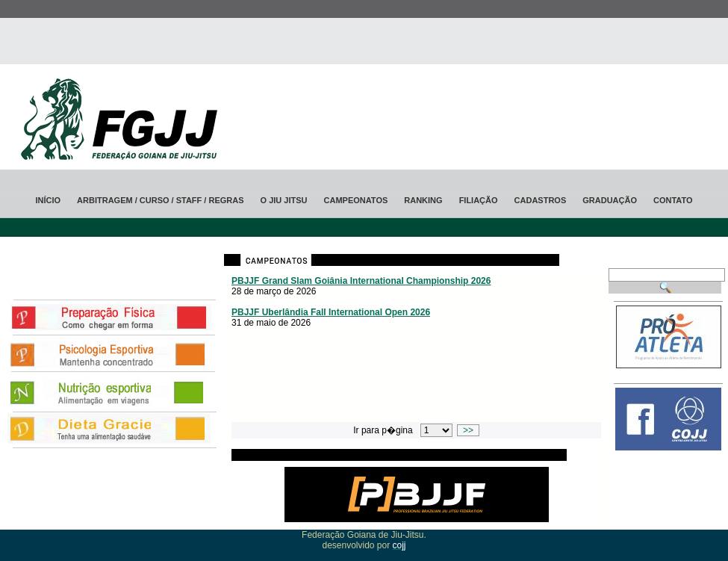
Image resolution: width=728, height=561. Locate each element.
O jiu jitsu (284, 200)
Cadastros (541, 200)
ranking (423, 200)
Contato (673, 200)
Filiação (479, 200)
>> (468, 430)
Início (48, 200)
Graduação (610, 200)
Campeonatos (356, 200)
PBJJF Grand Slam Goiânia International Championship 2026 (361, 281)
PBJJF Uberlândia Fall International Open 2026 (331, 312)
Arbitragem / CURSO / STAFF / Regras (160, 200)
